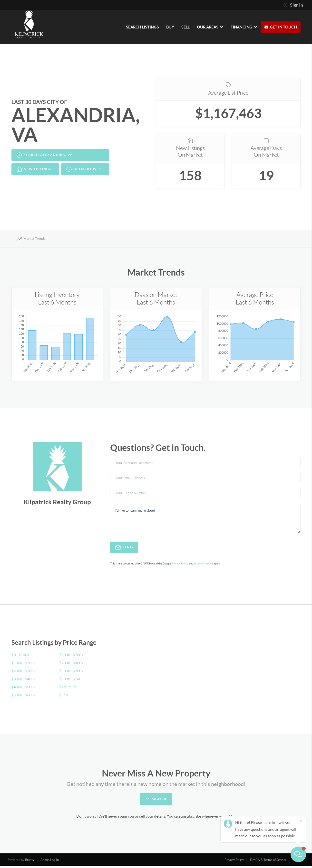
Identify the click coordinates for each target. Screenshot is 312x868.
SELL (185, 27)
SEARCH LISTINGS (142, 27)
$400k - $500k (24, 689)
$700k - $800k (71, 665)
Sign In (293, 5)
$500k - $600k (24, 697)
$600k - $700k (71, 657)
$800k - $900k (71, 673)
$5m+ (64, 697)
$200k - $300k (24, 673)
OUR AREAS (210, 27)
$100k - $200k (24, 665)
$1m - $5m (68, 689)
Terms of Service (203, 566)
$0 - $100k (20, 657)
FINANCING (244, 27)
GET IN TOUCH (283, 27)
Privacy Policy (180, 566)
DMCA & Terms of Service (268, 862)
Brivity (30, 862)
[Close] (301, 821)
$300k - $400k (24, 681)
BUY (170, 27)
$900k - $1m (70, 681)
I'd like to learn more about (205, 520)
